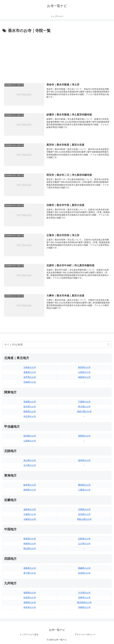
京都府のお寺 (30, 514)
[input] (57, 345)
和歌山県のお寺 (84, 519)
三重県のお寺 (84, 490)
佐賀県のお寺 (30, 597)
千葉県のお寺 (84, 402)
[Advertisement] (57, 56)
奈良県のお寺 (84, 514)
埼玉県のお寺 (30, 416)
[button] (109, 345)
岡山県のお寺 (30, 548)
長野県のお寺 (84, 436)
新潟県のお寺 (30, 436)
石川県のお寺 (30, 465)
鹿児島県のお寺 (84, 602)
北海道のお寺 (30, 367)
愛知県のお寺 (84, 485)
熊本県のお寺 (30, 607)
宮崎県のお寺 (84, 597)
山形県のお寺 (84, 372)
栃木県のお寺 (30, 407)
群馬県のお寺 (30, 411)
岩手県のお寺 (30, 377)
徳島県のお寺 (30, 568)
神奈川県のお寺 (84, 411)
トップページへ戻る (29, 634)
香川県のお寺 (30, 573)
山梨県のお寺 (30, 441)
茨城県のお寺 (30, 402)
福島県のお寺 (84, 377)
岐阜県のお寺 (30, 485)
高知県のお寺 (84, 573)
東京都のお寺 (84, 407)
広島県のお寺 (84, 539)
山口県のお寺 (84, 544)
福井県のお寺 (84, 460)
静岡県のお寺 (30, 490)
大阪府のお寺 (30, 519)
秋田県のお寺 (84, 367)
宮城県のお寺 (30, 382)
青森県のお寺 (30, 372)
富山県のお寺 (30, 460)
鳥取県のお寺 (30, 539)
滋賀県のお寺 (30, 509)
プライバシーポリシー (85, 634)
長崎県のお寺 (30, 602)
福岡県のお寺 (30, 593)
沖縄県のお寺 (84, 607)
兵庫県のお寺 (84, 509)
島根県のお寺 (30, 544)
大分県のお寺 (84, 593)
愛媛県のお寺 (84, 568)
